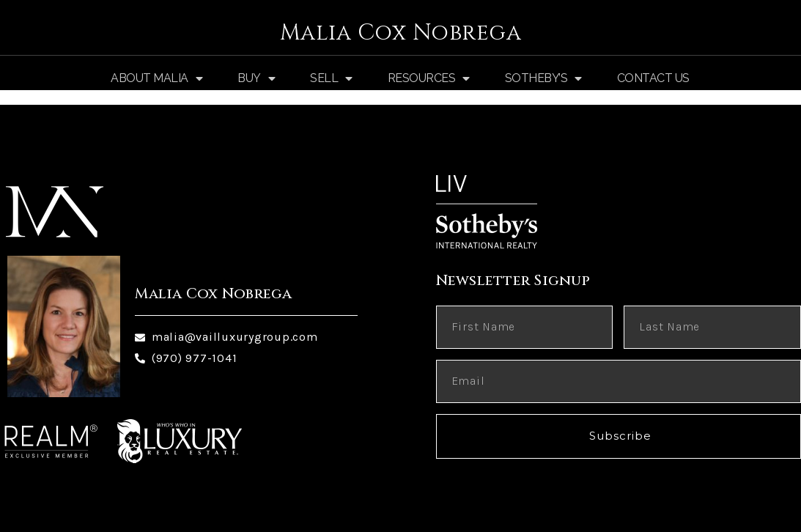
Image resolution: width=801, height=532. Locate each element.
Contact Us (653, 78)
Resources (429, 78)
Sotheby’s (543, 78)
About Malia (156, 78)
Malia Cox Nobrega (401, 33)
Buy (256, 78)
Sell (331, 78)
